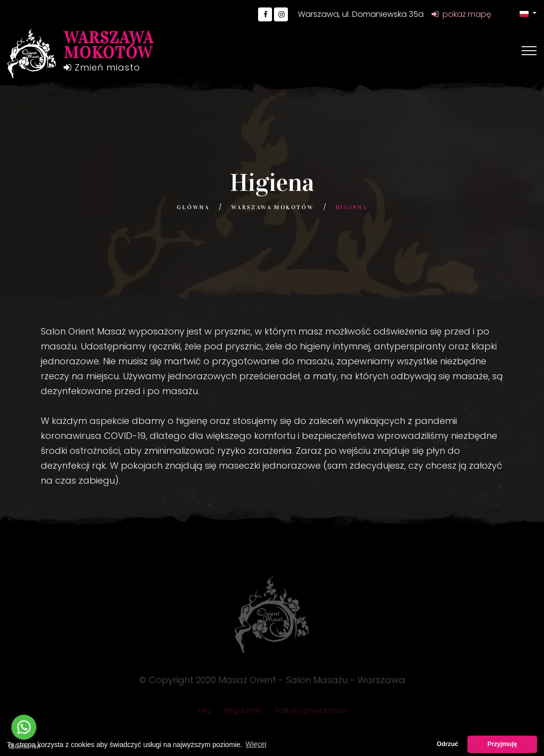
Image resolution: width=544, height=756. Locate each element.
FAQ (205, 713)
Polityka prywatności (311, 713)
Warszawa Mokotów (272, 207)
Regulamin (243, 713)
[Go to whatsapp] (24, 727)
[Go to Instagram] (281, 14)
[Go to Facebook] (265, 14)
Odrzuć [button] (447, 744)
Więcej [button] (256, 744)
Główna (193, 207)
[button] (528, 13)
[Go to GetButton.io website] (24, 746)
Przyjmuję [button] (502, 744)
